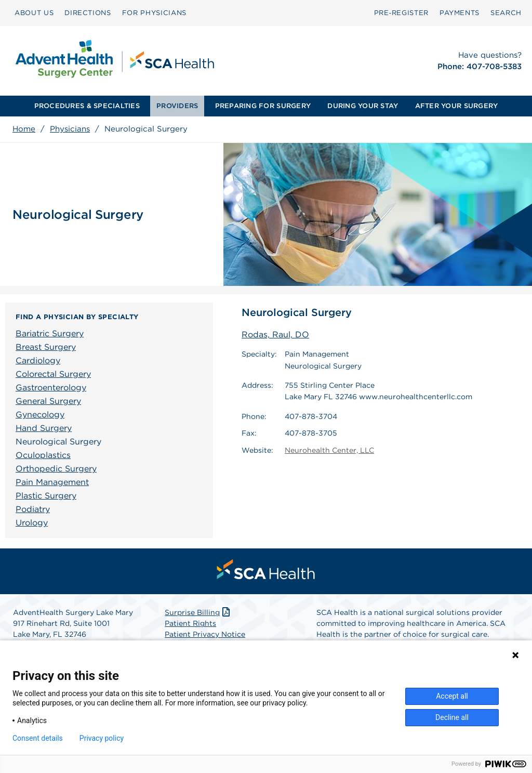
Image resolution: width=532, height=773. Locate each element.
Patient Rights (190, 623)
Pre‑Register (401, 13)
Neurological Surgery (58, 442)
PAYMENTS (460, 13)
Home (24, 129)
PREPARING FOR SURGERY (263, 106)
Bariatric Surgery (50, 333)
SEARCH (506, 13)
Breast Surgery (46, 347)
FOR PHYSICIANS (154, 13)
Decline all (452, 717)
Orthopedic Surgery (56, 469)
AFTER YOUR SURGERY (457, 106)
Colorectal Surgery (53, 374)
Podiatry (33, 509)
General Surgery (48, 401)
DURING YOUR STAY (363, 106)
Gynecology (40, 415)
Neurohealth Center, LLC (329, 450)
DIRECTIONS (88, 13)
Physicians (70, 129)
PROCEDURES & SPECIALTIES (87, 106)
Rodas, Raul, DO (275, 335)
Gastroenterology (51, 388)
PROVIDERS (177, 106)
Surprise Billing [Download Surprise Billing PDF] (198, 612)
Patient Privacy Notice (205, 634)
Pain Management (52, 482)
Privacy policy (102, 738)
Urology (32, 523)
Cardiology (38, 361)
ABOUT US (34, 13)
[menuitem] (34, 13)
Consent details (38, 738)
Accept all (452, 696)
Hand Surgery (44, 428)
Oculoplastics (43, 455)
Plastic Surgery (46, 496)
